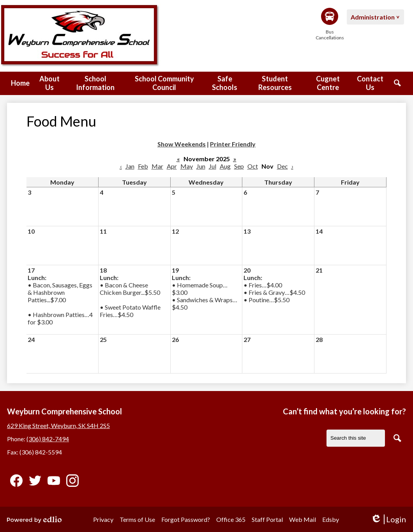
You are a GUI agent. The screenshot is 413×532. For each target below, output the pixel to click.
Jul (213, 166)
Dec (282, 166)
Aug (225, 166)
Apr (172, 166)
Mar (157, 166)
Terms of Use (137, 519)
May (187, 166)
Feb (143, 166)
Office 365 (231, 519)
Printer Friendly (233, 144)
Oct (253, 166)
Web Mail (303, 519)
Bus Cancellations (330, 24)
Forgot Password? (186, 519)
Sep (239, 166)
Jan (130, 166)
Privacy (103, 519)
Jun (201, 166)
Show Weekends (182, 144)
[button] (50, 83)
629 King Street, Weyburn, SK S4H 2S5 (58, 425)
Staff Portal (267, 519)
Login (388, 519)
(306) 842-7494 (48, 439)
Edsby (331, 519)
